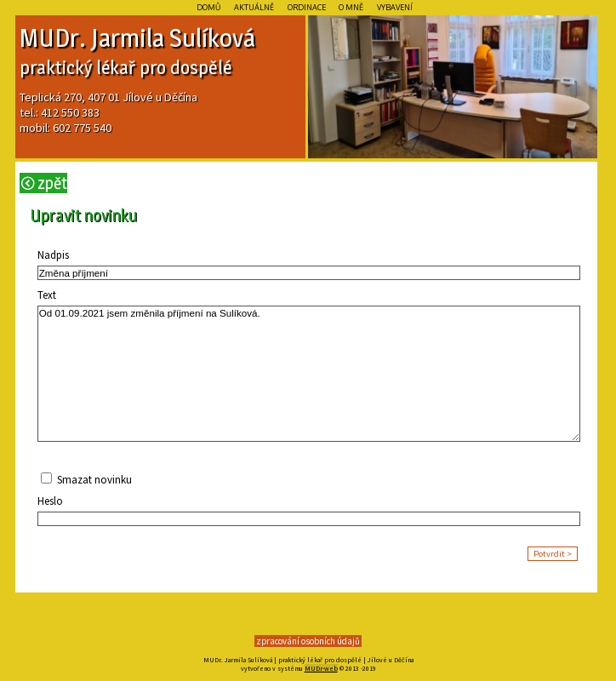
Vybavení (396, 7)
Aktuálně (254, 7)
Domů (208, 7)
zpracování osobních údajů (308, 641)
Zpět (45, 183)
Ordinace (307, 7)
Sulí (188, 37)
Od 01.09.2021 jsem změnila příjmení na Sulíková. (309, 374)
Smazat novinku (93, 480)
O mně (351, 7)
